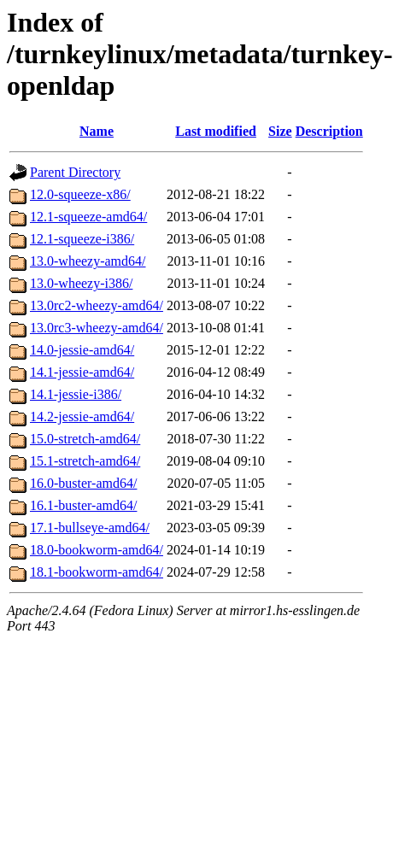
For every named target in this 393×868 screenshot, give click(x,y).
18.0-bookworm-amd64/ (97, 550)
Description (329, 131)
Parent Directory (75, 172)
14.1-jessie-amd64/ (82, 372)
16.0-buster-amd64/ (83, 483)
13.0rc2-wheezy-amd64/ (97, 305)
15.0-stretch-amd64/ (85, 439)
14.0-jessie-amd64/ (82, 350)
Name (97, 131)
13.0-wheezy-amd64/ (88, 261)
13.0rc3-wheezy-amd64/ (97, 328)
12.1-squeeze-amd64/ (88, 217)
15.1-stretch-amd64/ (85, 461)
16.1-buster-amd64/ (83, 505)
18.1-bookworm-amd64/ (97, 572)
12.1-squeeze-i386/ (82, 239)
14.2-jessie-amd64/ (82, 416)
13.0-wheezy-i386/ (81, 283)
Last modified (216, 131)
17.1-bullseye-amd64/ (90, 528)
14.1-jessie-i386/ (76, 394)
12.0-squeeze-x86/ (80, 194)
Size (280, 131)
